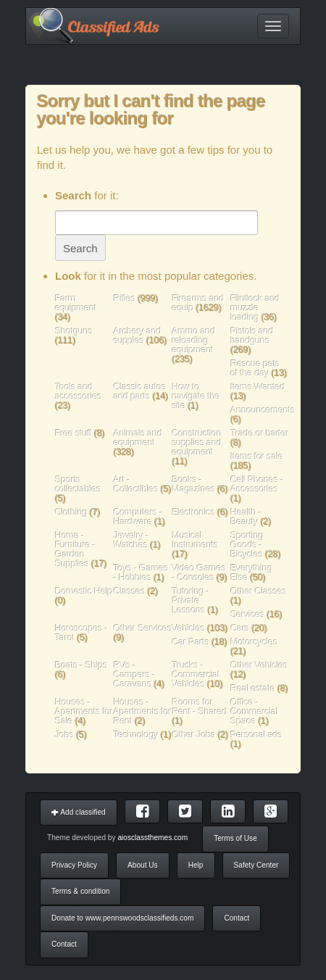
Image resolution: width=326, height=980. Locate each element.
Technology (136, 735)
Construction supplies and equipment (197, 443)
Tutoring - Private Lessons (191, 601)
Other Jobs (194, 735)
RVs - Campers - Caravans (134, 674)
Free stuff (74, 433)
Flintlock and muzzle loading (255, 308)
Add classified (79, 812)
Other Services (143, 628)
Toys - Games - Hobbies (141, 573)
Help (196, 865)
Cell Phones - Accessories (257, 484)
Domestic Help (84, 591)
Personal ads (256, 735)
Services (247, 614)
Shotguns (74, 331)
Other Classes (258, 591)
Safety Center (256, 865)
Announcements (263, 410)
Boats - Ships (81, 665)
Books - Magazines (194, 484)
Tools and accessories (78, 391)
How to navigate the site (196, 396)
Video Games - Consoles (199, 573)
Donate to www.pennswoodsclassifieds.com (122, 918)
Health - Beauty (246, 517)
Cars (240, 628)
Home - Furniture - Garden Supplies (75, 549)
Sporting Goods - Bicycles (247, 545)
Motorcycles (254, 642)
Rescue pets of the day (255, 368)
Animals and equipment (138, 438)
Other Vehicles (259, 665)
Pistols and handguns (252, 336)
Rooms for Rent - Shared (200, 707)
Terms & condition (80, 891)
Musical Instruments (196, 540)
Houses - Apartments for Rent (143, 711)
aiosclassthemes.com (152, 838)
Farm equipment (76, 303)
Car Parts (191, 642)
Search (80, 248)
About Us (143, 865)
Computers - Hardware (138, 517)
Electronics (194, 512)
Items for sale (257, 456)
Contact (237, 918)
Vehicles (189, 628)
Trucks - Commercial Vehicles (196, 674)
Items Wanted (258, 387)
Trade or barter (259, 433)
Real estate (252, 688)
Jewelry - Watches (131, 540)
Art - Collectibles (136, 484)
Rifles (125, 298)
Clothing (71, 512)
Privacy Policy (74, 865)
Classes (130, 591)
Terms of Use (235, 838)
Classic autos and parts (140, 391)
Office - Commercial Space (254, 711)
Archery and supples (138, 336)
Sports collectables (78, 484)
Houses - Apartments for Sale (84, 711)
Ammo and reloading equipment (194, 340)
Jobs (64, 735)
